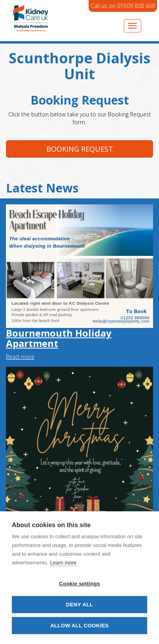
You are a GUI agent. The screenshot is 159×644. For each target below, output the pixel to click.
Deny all (79, 605)
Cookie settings (79, 584)
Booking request (80, 149)
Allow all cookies (79, 626)
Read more (20, 357)
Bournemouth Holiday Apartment (59, 338)
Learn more (63, 563)
